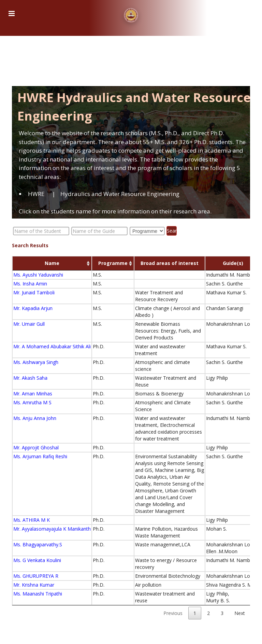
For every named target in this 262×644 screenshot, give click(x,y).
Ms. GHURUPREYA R (36, 576)
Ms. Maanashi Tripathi (38, 594)
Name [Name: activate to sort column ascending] (52, 263)
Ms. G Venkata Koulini (37, 560)
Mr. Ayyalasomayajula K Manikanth (52, 529)
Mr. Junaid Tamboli (34, 292)
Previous (173, 613)
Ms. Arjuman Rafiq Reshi (40, 456)
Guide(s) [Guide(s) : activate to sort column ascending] (233, 263)
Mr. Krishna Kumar (34, 585)
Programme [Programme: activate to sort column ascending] (113, 263)
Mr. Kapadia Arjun (33, 308)
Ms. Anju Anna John (35, 418)
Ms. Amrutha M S (32, 402)
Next (240, 613)
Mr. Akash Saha (30, 378)
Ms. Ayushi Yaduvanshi (38, 275)
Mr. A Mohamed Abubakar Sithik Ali (52, 346)
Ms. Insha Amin (30, 284)
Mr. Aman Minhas (33, 394)
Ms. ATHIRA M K (32, 520)
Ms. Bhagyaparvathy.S (38, 544)
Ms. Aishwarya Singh (36, 362)
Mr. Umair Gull (29, 324)
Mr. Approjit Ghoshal (36, 447)
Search (172, 231)
